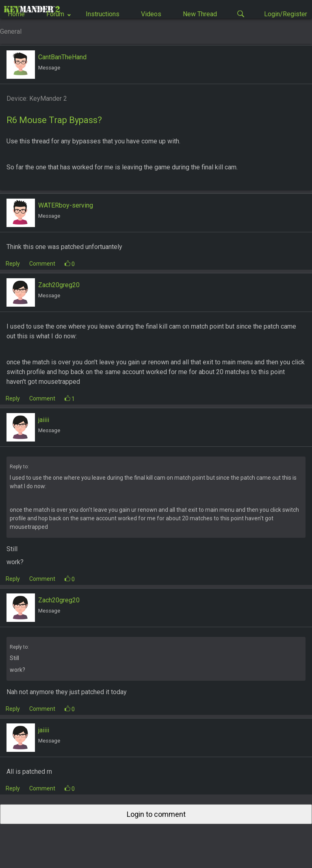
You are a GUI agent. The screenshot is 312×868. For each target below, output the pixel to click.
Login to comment (156, 814)
